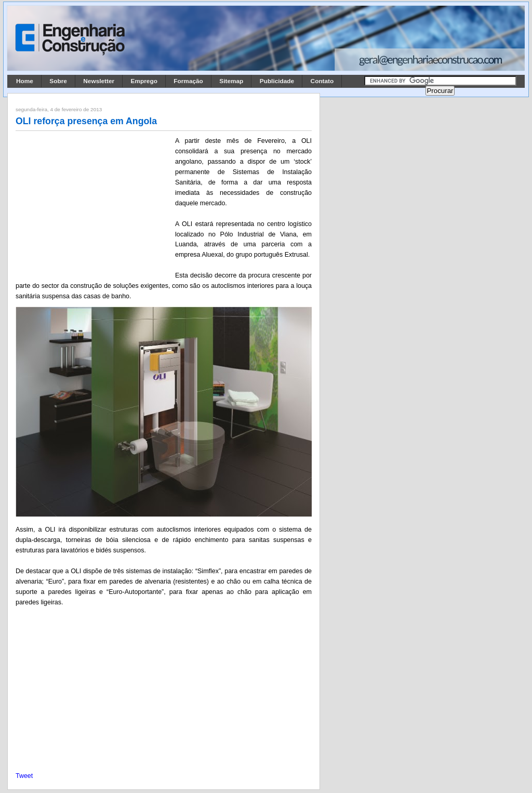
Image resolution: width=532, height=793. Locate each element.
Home (25, 81)
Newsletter (99, 81)
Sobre (58, 81)
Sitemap (231, 81)
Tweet (24, 776)
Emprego (144, 81)
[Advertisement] (94, 204)
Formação (188, 81)
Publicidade (277, 81)
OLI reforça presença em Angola (86, 121)
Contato (322, 81)
